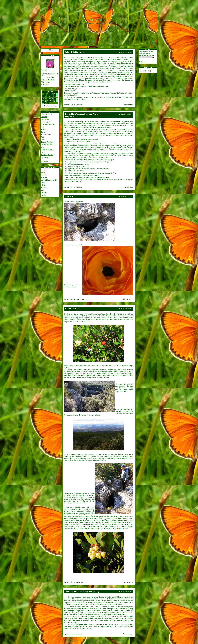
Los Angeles (45, 157)
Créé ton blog (145, 71)
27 (119, 640)
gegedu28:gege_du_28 (49, 180)
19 (93, 640)
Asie (42, 137)
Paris (43, 127)
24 (109, 640)
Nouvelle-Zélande (47, 155)
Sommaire (44, 85)
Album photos (46, 82)
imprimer (67, 105)
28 (122, 640)
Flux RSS (142, 62)
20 (96, 640)
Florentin (44, 193)
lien (72, 105)
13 (74, 640)
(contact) (44, 70)
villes (43, 147)
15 (80, 640)
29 (125, 640)
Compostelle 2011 (47, 114)
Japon (43, 132)
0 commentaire (128, 187)
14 (77, 640)
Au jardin (44, 129)
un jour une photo (47, 145)
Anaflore (44, 177)
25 (112, 640)
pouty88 (44, 175)
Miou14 (43, 185)
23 (106, 640)
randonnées (45, 119)
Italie (43, 140)
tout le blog (44, 162)
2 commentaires (128, 299)
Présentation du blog (48, 80)
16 (84, 640)
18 (90, 640)
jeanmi (43, 172)
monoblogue (45, 122)
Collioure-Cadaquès (48, 124)
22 (45, 101)
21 (50, 50)
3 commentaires (128, 582)
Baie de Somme (46, 135)
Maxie (43, 195)
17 (87, 640)
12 (55, 96)
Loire (43, 152)
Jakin (43, 183)
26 (55, 101)
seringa (43, 170)
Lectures (44, 117)
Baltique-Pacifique (47, 142)
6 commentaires (128, 105)
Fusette (44, 188)
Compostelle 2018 (47, 150)
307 (130, 640)
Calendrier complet (50, 106)
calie (43, 190)
